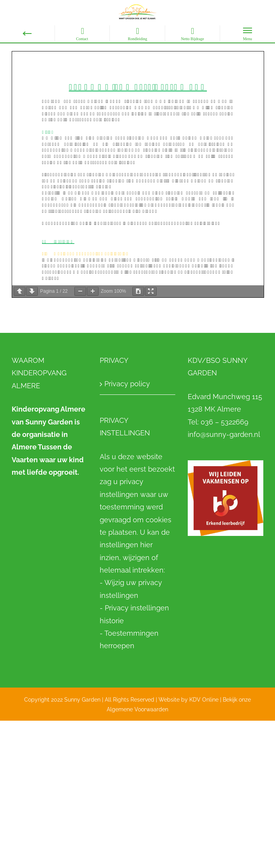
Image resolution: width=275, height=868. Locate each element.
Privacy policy (127, 384)
